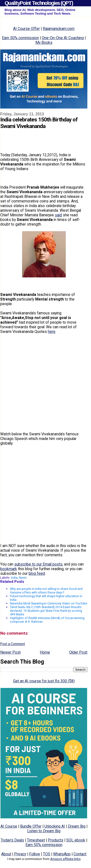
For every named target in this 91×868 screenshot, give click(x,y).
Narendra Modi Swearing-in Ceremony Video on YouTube (49, 603)
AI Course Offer (26, 29)
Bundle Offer (31, 826)
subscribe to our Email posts (38, 564)
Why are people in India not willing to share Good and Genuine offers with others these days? (46, 591)
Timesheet (36, 840)
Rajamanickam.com (59, 29)
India (14, 578)
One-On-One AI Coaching (63, 38)
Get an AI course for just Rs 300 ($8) (44, 681)
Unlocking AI (55, 826)
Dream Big (77, 826)
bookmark (9, 569)
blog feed (37, 573)
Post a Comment (13, 644)
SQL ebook (76, 840)
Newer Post (10, 652)
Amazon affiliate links (65, 859)
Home (45, 652)
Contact (80, 854)
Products (56, 840)
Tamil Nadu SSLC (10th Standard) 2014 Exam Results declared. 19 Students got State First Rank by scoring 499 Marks (46, 611)
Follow (35, 854)
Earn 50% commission (20, 38)
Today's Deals (12, 840)
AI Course (9, 826)
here (52, 332)
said (58, 215)
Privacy (20, 854)
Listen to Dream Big (44, 831)
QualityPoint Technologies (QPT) (39, 3)
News (23, 578)
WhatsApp (62, 854)
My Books (44, 42)
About (6, 854)
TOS (47, 854)
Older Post (78, 652)
